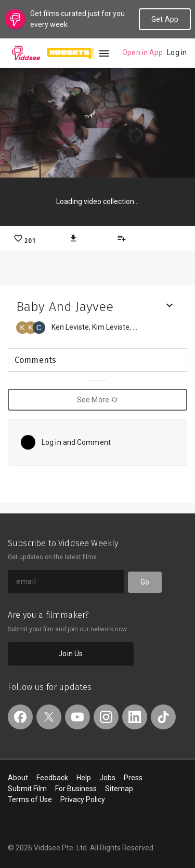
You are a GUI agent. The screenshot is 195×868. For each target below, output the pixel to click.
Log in (177, 52)
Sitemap (119, 789)
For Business (76, 789)
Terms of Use (30, 799)
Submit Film (27, 789)
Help (84, 778)
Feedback (52, 778)
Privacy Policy (83, 799)
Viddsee (26, 53)
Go (145, 582)
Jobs (107, 778)
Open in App (142, 52)
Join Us (70, 654)
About (18, 778)
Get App (165, 19)
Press (133, 778)
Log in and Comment (76, 442)
